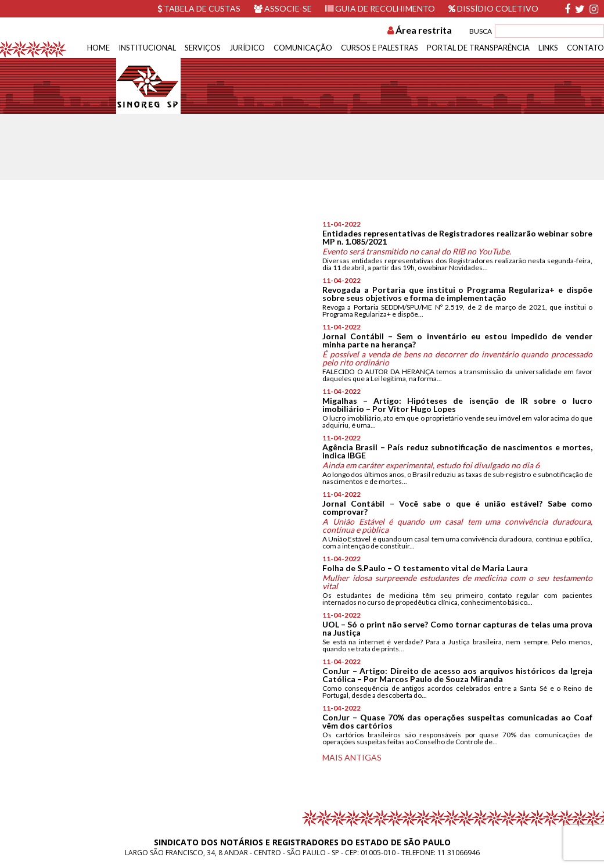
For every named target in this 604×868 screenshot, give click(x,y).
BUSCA (481, 31)
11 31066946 (459, 853)
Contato (585, 48)
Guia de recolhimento (380, 8)
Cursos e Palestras (380, 48)
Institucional (147, 48)
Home (98, 48)
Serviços (203, 48)
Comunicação (303, 48)
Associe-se (283, 8)
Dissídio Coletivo (493, 8)
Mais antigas (352, 757)
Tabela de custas (199, 8)
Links (548, 48)
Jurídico (247, 48)
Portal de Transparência (478, 48)
